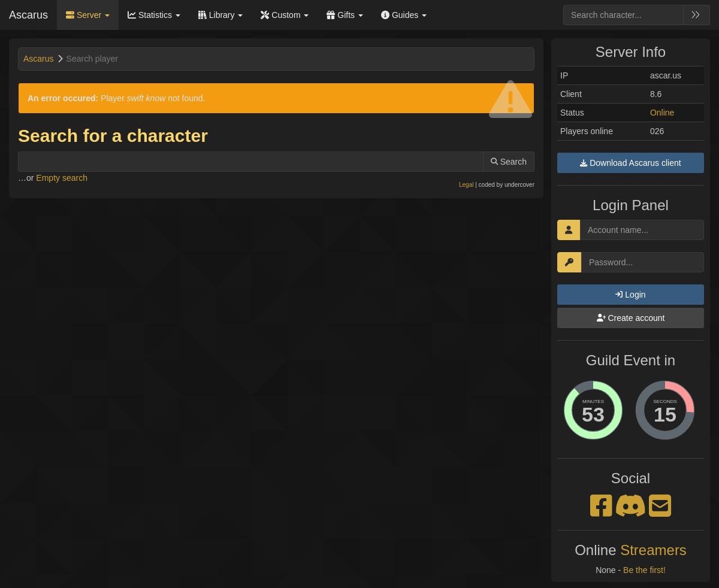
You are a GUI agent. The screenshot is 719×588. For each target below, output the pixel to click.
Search (509, 162)
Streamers (653, 550)
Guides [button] (404, 15)
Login (630, 295)
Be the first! (644, 570)
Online (662, 113)
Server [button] (88, 15)
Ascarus (28, 15)
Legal (466, 185)
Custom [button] (285, 15)
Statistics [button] (154, 15)
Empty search (62, 178)
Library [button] (221, 15)
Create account (631, 318)
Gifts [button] (345, 15)
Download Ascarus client (630, 163)
